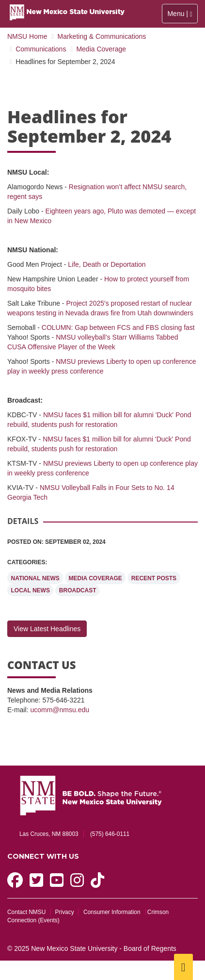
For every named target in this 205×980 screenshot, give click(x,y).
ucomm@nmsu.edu (60, 710)
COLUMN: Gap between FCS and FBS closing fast (118, 327)
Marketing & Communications (102, 36)
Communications (41, 49)
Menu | (182, 13)
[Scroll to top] (183, 967)
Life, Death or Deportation (107, 264)
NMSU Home (27, 36)
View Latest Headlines (47, 629)
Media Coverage (101, 49)
